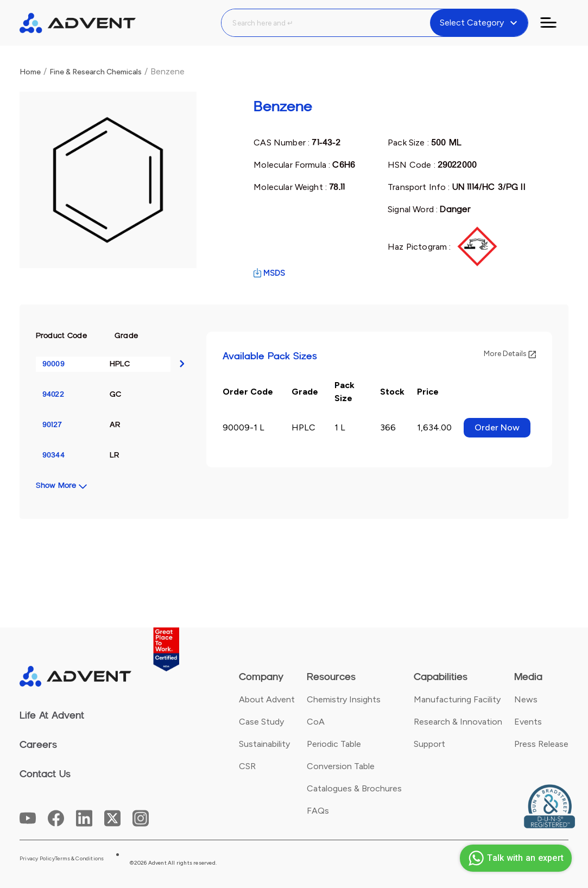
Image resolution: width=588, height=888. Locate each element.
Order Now (497, 427)
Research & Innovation (458, 722)
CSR (247, 766)
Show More (56, 486)
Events (528, 722)
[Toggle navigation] (555, 23)
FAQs (318, 811)
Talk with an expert (514, 858)
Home (30, 72)
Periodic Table (334, 744)
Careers (38, 745)
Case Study (261, 722)
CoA (316, 722)
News (526, 699)
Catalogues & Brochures (354, 788)
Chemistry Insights (344, 699)
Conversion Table (341, 766)
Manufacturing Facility (457, 699)
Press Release (541, 744)
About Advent (267, 699)
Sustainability (264, 744)
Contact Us (45, 774)
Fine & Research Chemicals (96, 72)
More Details (510, 354)
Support (429, 744)
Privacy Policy (37, 859)
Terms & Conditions (80, 859)
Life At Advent (52, 715)
